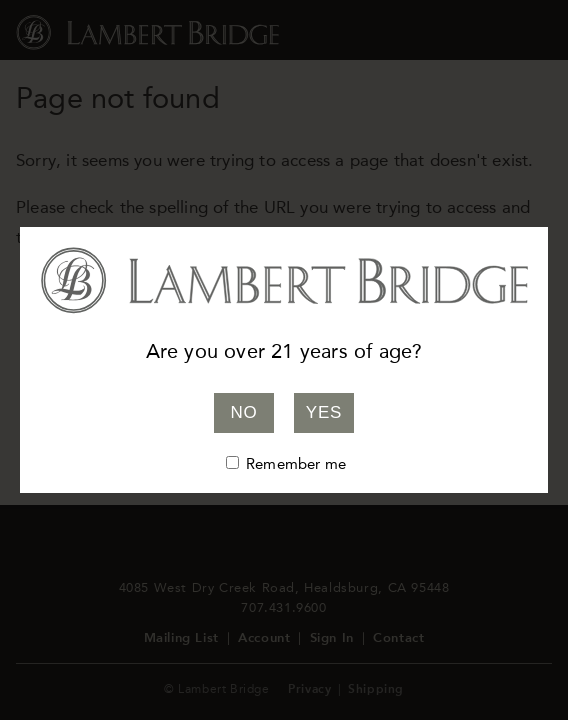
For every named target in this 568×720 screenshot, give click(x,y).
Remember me (296, 464)
